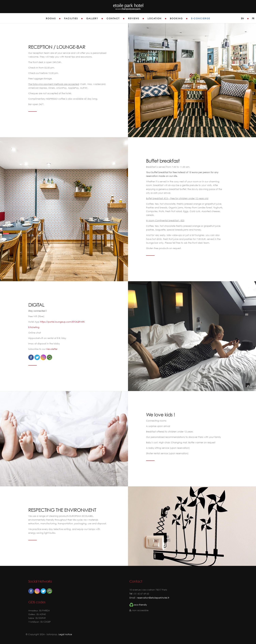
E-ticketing (34, 327)
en (242, 18)
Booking (176, 18)
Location (155, 18)
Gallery (92, 18)
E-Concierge (201, 18)
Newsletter (52, 349)
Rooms (51, 18)
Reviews (134, 18)
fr (253, 18)
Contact (113, 18)
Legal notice (65, 634)
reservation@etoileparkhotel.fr (153, 598)
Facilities (71, 18)
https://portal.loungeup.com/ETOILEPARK (62, 322)
